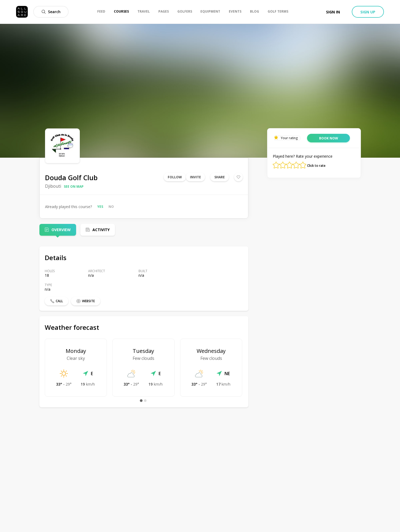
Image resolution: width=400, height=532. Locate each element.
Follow (175, 177)
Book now (329, 138)
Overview (61, 230)
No (111, 207)
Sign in (333, 12)
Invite (195, 177)
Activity (101, 230)
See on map (74, 186)
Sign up (368, 12)
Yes (100, 207)
